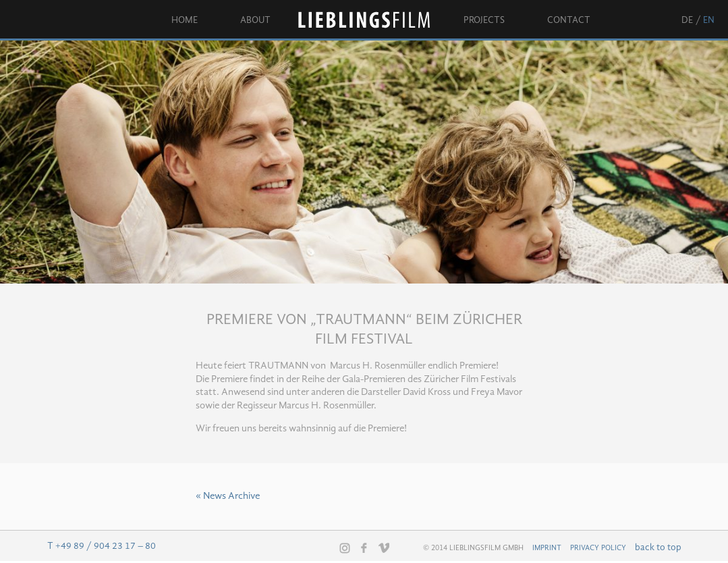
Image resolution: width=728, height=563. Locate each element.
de (687, 20)
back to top (658, 547)
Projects (484, 20)
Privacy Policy (598, 548)
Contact (569, 20)
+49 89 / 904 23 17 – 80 (106, 546)
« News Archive (228, 497)
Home (185, 20)
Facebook (364, 547)
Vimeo (384, 547)
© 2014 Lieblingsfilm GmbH (473, 548)
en (709, 20)
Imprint (547, 548)
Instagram (345, 548)
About (255, 20)
